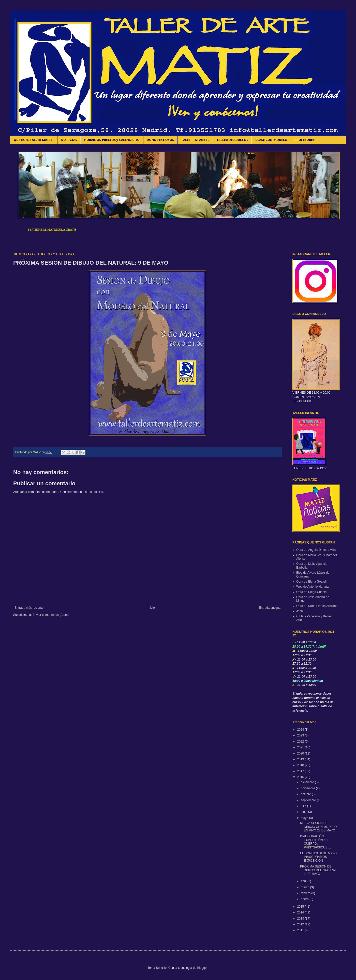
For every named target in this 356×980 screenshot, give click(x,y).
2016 (301, 777)
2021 (301, 747)
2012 (301, 924)
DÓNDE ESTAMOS (160, 140)
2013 (301, 919)
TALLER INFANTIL (195, 140)
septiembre (309, 800)
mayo (305, 818)
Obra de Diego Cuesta (311, 592)
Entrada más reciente (29, 608)
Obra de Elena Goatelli (312, 582)
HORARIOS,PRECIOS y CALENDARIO (112, 140)
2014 (301, 912)
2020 (301, 753)
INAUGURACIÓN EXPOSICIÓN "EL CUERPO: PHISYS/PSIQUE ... (315, 842)
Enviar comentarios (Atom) (51, 615)
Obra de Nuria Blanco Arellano (317, 606)
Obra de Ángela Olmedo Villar (316, 550)
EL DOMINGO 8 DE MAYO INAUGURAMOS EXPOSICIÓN (318, 857)
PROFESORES (305, 140)
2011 (301, 930)
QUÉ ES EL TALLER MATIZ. (34, 140)
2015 (301, 907)
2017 (301, 771)
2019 (301, 759)
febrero (306, 893)
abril (304, 881)
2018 (301, 765)
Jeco (299, 611)
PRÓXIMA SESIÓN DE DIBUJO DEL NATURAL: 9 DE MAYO (319, 870)
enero (305, 899)
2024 (301, 730)
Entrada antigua (270, 608)
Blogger (202, 968)
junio (305, 812)
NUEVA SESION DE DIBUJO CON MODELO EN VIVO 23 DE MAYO (318, 827)
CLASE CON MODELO (271, 140)
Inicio (151, 608)
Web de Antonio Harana (312, 587)
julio (304, 806)
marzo (306, 887)
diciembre (308, 782)
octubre (306, 794)
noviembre (308, 788)
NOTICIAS (69, 140)
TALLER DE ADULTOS (232, 140)
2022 (301, 742)
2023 (301, 735)
